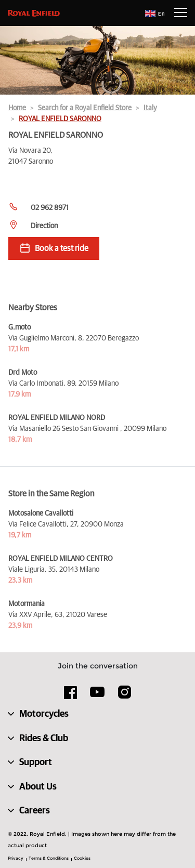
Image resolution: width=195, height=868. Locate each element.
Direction (44, 226)
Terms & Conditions (49, 858)
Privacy (16, 858)
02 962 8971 (50, 208)
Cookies (82, 858)
